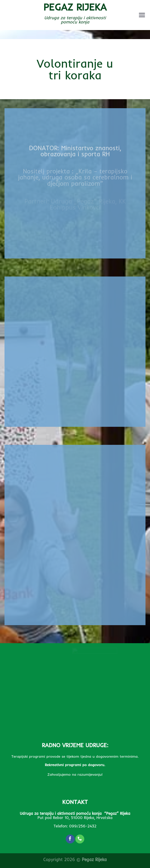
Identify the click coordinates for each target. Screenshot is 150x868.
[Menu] (142, 15)
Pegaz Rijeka (75, 7)
